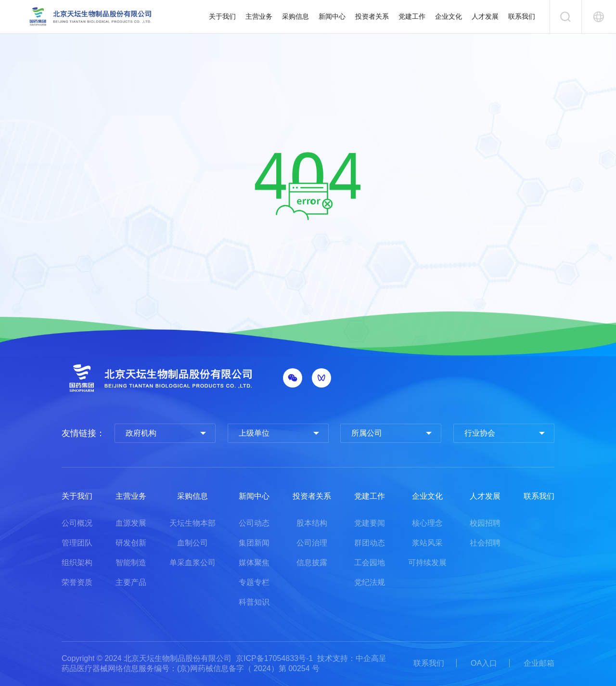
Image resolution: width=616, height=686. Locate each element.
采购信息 (295, 16)
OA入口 (484, 663)
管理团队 (77, 543)
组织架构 (77, 563)
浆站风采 (427, 543)
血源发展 (131, 523)
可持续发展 (427, 563)
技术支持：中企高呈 (352, 658)
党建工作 (412, 16)
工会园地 (370, 563)
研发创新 (131, 543)
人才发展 (485, 16)
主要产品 (131, 582)
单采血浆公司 (192, 563)
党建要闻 (370, 523)
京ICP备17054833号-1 (274, 658)
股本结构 (312, 523)
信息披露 (312, 563)
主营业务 (259, 16)
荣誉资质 (77, 582)
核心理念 (427, 523)
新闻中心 (332, 16)
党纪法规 (370, 582)
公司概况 (77, 523)
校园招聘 (485, 523)
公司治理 (312, 543)
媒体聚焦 (254, 563)
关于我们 (222, 16)
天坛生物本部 (192, 523)
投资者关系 (372, 16)
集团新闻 (254, 543)
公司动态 (254, 523)
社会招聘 (485, 543)
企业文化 (449, 16)
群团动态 (370, 543)
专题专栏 (254, 582)
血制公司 (192, 543)
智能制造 (131, 563)
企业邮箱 (539, 663)
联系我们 (522, 16)
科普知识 (254, 602)
